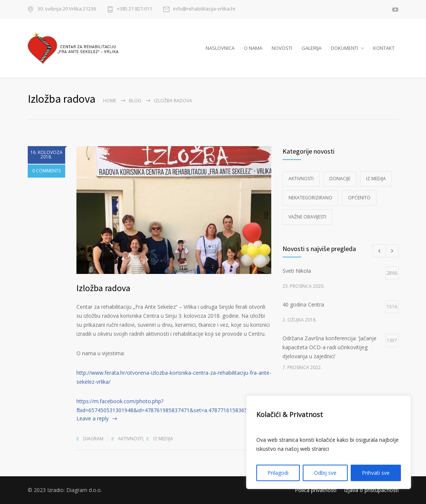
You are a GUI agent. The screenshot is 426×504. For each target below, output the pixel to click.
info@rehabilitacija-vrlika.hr (204, 9)
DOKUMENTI (345, 48)
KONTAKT (384, 48)
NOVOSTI (282, 48)
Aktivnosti (131, 439)
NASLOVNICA (220, 48)
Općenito (359, 198)
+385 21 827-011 (135, 9)
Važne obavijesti (307, 217)
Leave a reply (93, 418)
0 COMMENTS (46, 171)
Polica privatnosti (316, 490)
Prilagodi (278, 473)
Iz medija (163, 439)
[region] (329, 442)
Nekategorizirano (310, 198)
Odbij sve (325, 473)
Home (110, 101)
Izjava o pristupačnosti (371, 490)
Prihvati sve (376, 473)
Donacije (340, 179)
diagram (93, 439)
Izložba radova (103, 288)
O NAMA (253, 48)
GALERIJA (312, 48)
